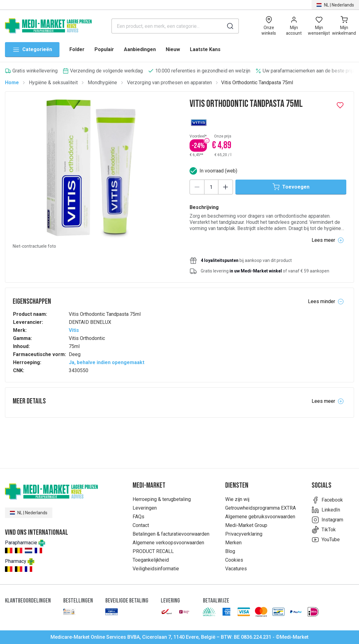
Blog (230, 551)
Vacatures (236, 569)
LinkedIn (326, 510)
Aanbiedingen (140, 49)
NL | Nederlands (29, 513)
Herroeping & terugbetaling (162, 499)
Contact (141, 525)
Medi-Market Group (246, 525)
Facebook (327, 500)
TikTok (324, 530)
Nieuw (173, 49)
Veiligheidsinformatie (156, 569)
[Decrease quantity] (197, 187)
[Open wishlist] (319, 26)
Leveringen (145, 508)
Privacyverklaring (244, 534)
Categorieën (32, 50)
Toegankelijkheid (151, 560)
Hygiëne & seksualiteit (53, 83)
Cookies (234, 560)
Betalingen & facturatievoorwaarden (171, 534)
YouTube (326, 540)
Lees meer (328, 240)
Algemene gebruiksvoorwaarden (260, 517)
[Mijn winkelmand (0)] (344, 26)
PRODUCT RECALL (153, 551)
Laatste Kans (205, 49)
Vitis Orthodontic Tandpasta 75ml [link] (257, 83)
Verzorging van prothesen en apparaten (169, 83)
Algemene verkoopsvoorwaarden (168, 543)
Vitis (74, 330)
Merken (233, 543)
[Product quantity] (211, 187)
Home (12, 83)
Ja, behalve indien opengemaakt (107, 362)
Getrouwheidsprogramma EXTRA (260, 508)
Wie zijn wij (237, 499)
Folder (77, 49)
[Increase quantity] (225, 187)
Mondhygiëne (102, 83)
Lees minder (326, 302)
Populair (104, 49)
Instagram (327, 520)
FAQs (138, 517)
